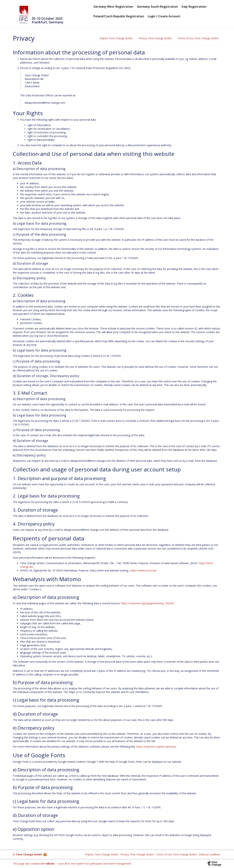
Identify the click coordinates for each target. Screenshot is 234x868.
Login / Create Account (164, 16)
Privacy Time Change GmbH (155, 38)
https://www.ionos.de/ (143, 570)
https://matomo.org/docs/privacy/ (156, 747)
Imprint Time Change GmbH (116, 38)
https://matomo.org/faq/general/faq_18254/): (148, 603)
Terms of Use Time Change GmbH (198, 38)
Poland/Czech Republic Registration (119, 16)
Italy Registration (194, 7)
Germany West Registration (113, 7)
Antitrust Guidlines (210, 854)
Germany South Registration (157, 7)
